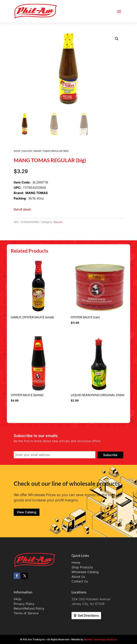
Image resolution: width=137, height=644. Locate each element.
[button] (117, 39)
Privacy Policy (24, 604)
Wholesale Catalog (85, 572)
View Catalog (27, 512)
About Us (78, 577)
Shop (17, 151)
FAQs (17, 599)
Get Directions (88, 615)
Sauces (27, 151)
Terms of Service (26, 613)
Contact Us (80, 581)
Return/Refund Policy (29, 608)
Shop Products (82, 567)
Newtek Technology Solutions (100, 639)
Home (76, 563)
